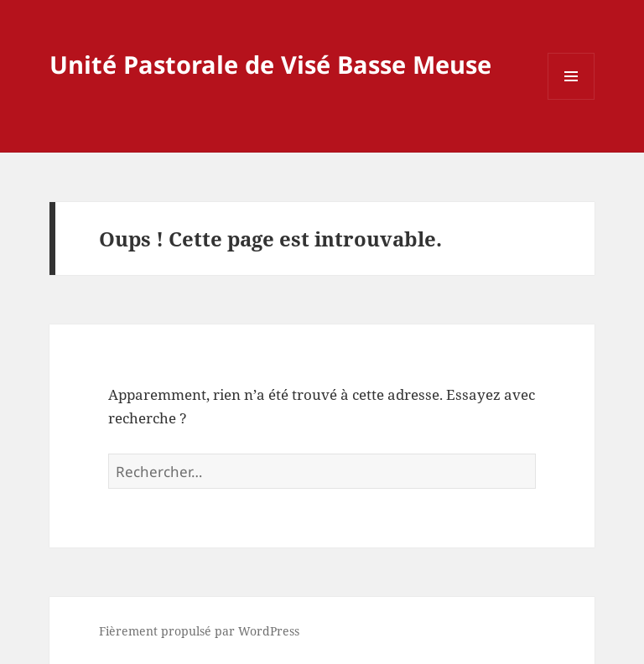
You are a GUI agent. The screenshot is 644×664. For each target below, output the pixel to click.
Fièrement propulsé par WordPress (199, 631)
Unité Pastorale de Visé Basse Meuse (270, 64)
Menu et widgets (571, 99)
